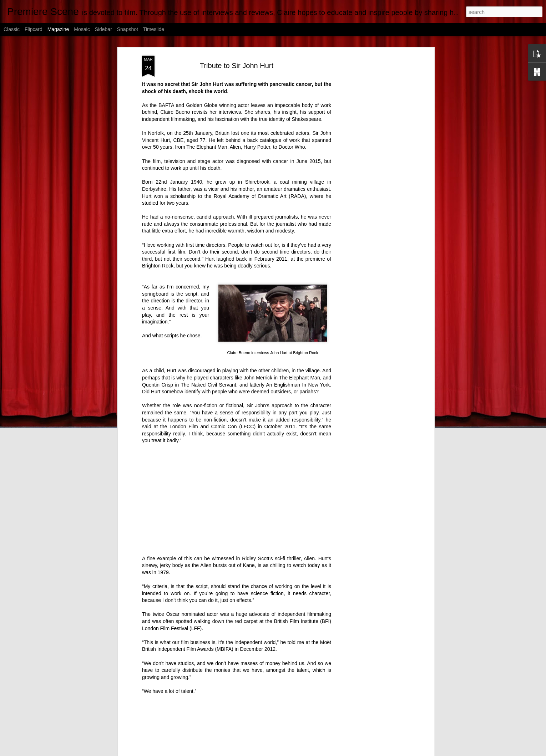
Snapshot (128, 29)
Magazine (58, 29)
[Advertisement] (370, 168)
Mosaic (82, 29)
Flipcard (34, 29)
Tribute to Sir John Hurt (237, 66)
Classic (12, 29)
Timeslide (154, 29)
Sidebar (103, 29)
